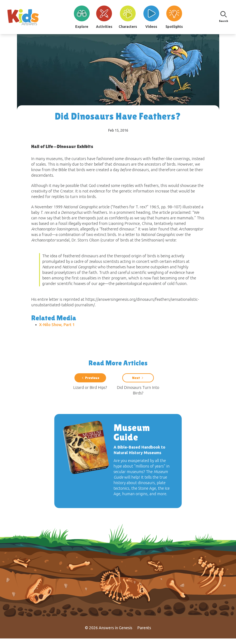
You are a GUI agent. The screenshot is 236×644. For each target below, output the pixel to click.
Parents (144, 633)
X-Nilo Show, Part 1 (57, 325)
